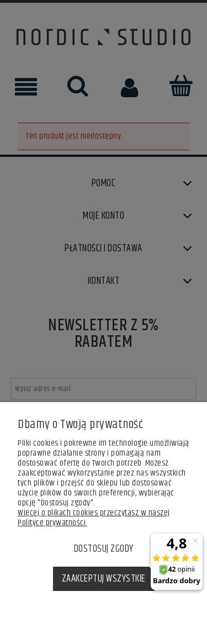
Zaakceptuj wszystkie (104, 579)
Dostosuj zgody (104, 549)
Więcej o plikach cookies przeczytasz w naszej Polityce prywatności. (94, 518)
